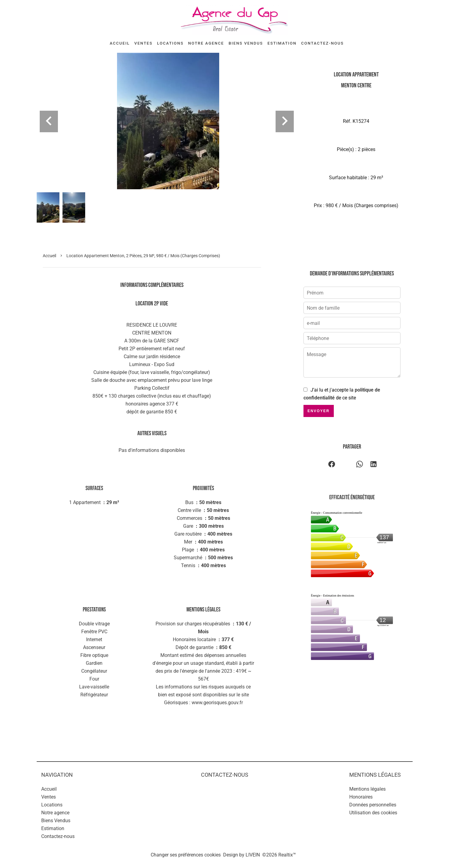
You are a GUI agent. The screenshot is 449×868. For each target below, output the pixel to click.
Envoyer (318, 411)
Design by (241, 855)
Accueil (49, 256)
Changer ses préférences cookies (186, 855)
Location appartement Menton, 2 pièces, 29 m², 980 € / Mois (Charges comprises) (143, 256)
